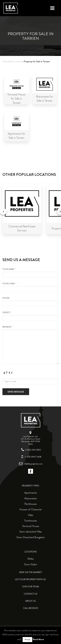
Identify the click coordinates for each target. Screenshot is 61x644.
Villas (30, 515)
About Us (30, 601)
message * (30, 345)
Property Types (31, 486)
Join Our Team (30, 587)
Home (5, 61)
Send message (16, 392)
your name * (30, 273)
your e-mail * (30, 287)
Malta (31, 559)
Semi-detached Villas (31, 532)
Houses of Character (30, 509)
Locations (31, 552)
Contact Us (31, 594)
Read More (38, 639)
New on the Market (31, 572)
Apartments (31, 493)
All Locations (16, 61)
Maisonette (31, 498)
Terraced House (31, 526)
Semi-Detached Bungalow (31, 537)
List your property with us (30, 579)
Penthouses (31, 504)
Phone (30, 301)
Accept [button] (27, 639)
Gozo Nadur (30, 564)
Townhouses (30, 521)
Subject (30, 316)
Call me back (31, 608)
